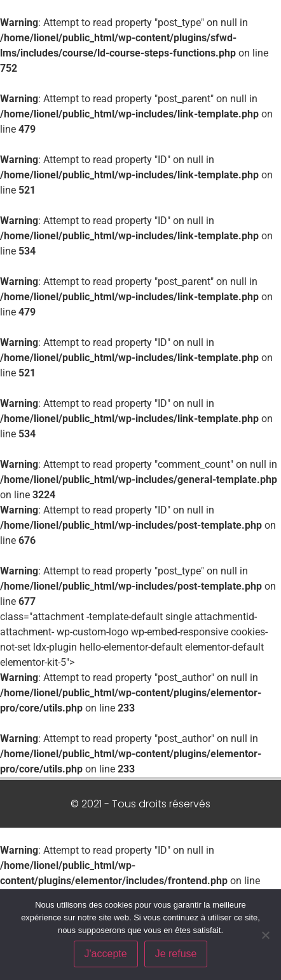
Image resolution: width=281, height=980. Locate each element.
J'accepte (106, 954)
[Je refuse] (265, 935)
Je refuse (176, 954)
